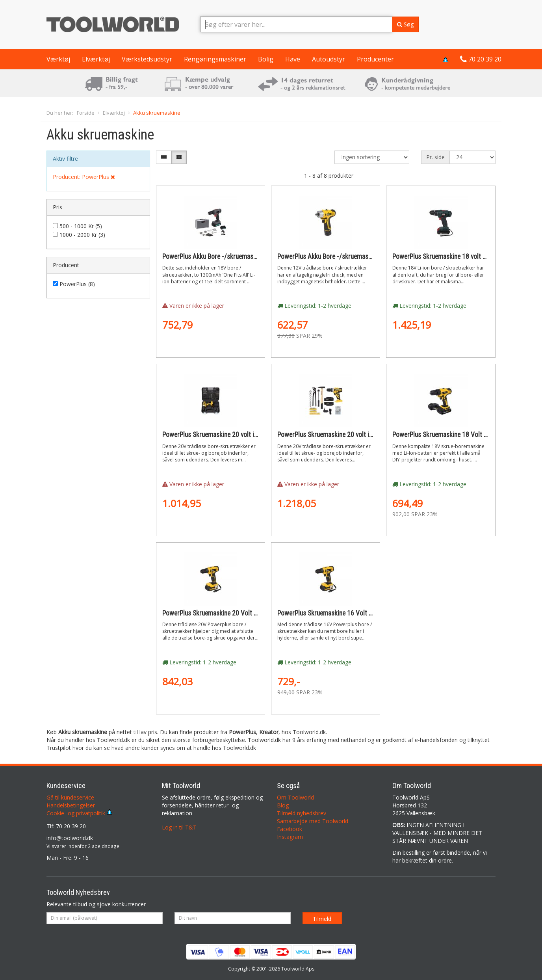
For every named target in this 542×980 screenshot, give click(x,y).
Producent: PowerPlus (84, 177)
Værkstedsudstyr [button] (147, 59)
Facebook (290, 829)
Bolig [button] (266, 59)
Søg (405, 24)
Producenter (375, 59)
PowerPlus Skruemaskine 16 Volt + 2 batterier (340, 613)
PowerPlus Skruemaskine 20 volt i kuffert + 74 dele (232, 435)
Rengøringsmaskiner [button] (215, 59)
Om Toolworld (295, 797)
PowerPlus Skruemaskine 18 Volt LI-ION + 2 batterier (464, 435)
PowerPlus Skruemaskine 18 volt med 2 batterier (458, 257)
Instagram (290, 837)
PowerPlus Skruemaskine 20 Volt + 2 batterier (225, 613)
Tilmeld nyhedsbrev (302, 813)
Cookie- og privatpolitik (79, 813)
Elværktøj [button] (96, 59)
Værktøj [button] (58, 59)
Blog (283, 805)
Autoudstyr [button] (329, 59)
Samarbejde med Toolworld (313, 821)
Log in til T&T (179, 827)
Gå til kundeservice (70, 797)
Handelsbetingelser (71, 805)
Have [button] (293, 59)
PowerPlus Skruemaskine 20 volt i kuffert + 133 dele (349, 435)
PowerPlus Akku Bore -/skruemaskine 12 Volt (339, 257)
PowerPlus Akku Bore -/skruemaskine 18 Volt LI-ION (233, 257)
